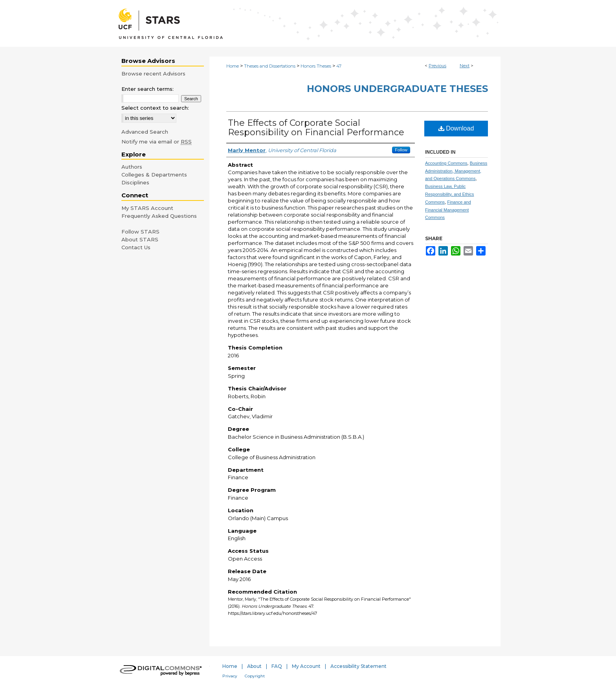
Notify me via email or (157, 142)
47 (339, 66)
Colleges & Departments (154, 175)
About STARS (140, 239)
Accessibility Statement (358, 666)
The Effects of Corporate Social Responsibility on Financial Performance (316, 128)
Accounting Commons (446, 163)
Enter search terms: (148, 89)
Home (233, 66)
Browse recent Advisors (153, 74)
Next (465, 66)
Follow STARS (140, 232)
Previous (437, 66)
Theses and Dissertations (270, 66)
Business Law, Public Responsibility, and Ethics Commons (450, 194)
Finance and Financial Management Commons (448, 210)
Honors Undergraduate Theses (397, 89)
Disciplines (135, 182)
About (254, 666)
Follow (401, 150)
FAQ (277, 666)
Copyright (255, 676)
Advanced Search (145, 132)
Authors (132, 167)
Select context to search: (155, 108)
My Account (306, 666)
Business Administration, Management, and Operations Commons (456, 171)
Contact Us (136, 247)
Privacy (230, 676)
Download (456, 128)
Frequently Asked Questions (159, 216)
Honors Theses (316, 66)
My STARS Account (147, 208)
